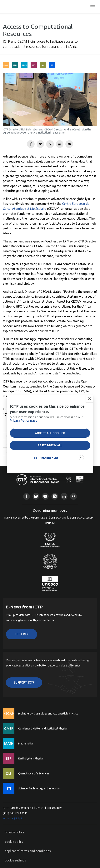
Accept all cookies (50, 438)
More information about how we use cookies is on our (46, 424)
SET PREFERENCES (46, 462)
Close (89, 404)
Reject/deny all (50, 450)
